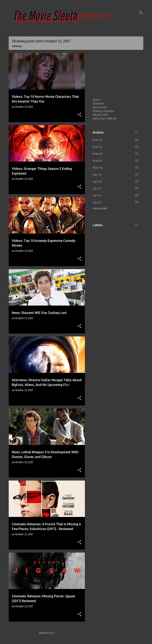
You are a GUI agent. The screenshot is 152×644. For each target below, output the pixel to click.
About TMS (100, 115)
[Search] (141, 13)
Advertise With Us (105, 119)
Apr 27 (97, 188)
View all (17, 46)
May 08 (98, 154)
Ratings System (103, 111)
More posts (47, 633)
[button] (79, 115)
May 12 (97, 140)
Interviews (100, 107)
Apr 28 (97, 181)
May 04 (98, 168)
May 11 (97, 147)
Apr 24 (97, 195)
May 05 (98, 161)
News (96, 100)
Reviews (98, 104)
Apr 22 (97, 202)
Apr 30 (97, 175)
